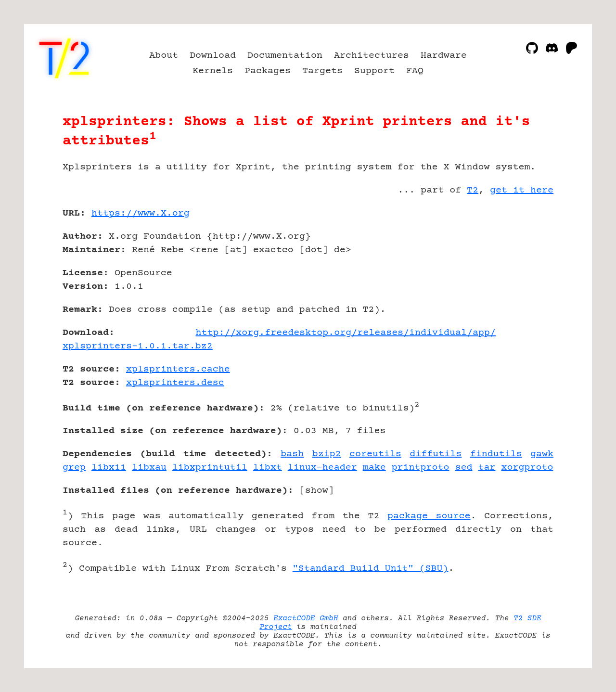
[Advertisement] (525, 269)
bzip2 (327, 454)
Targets (322, 71)
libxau (149, 468)
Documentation (285, 56)
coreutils (375, 454)
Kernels (213, 71)
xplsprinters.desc (175, 383)
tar (487, 468)
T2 (473, 190)
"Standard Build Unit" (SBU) (371, 569)
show (317, 491)
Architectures (372, 56)
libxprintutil (210, 468)
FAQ (415, 71)
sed (464, 468)
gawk (542, 454)
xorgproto (527, 468)
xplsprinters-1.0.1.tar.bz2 (138, 346)
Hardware (444, 56)
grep (74, 468)
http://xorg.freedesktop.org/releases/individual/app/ (346, 333)
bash (292, 454)
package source (429, 516)
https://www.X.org (141, 213)
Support (374, 71)
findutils (496, 454)
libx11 (109, 468)
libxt (268, 468)
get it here (522, 190)
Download (213, 56)
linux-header (322, 468)
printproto (421, 468)
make (374, 468)
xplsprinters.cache (178, 369)
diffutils (436, 454)
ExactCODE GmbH (306, 618)
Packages (268, 71)
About (164, 56)
